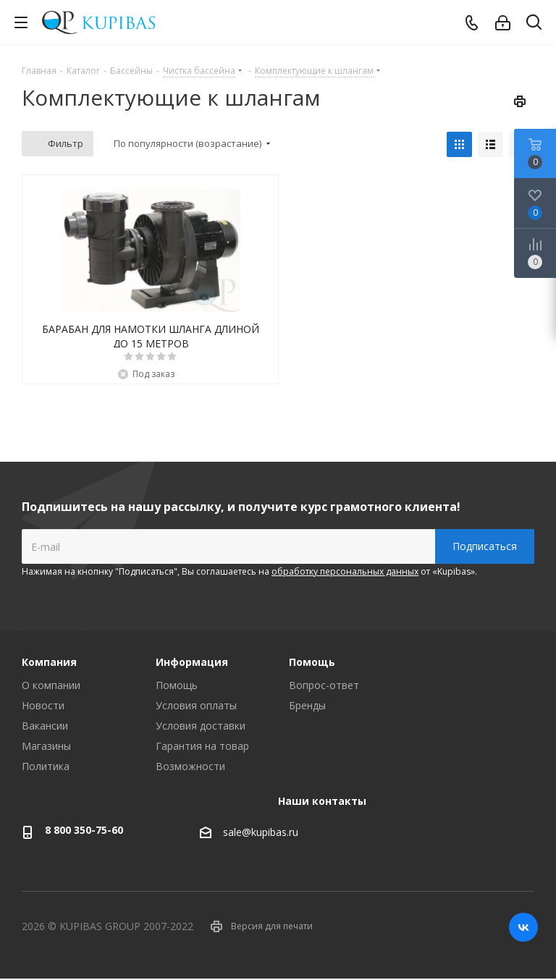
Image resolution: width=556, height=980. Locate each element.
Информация (192, 662)
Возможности (190, 766)
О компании (51, 685)
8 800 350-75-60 (84, 830)
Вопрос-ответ (324, 685)
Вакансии (45, 726)
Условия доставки (201, 726)
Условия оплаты (196, 705)
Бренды (307, 705)
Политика (46, 766)
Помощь (177, 685)
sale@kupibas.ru (261, 832)
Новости (43, 705)
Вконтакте (523, 927)
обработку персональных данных (345, 571)
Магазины (46, 746)
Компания (49, 662)
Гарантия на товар (202, 746)
